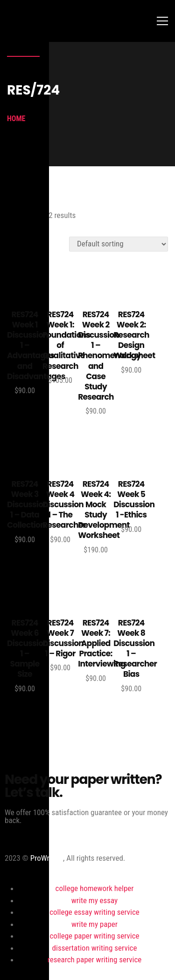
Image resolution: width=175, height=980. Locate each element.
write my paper (94, 924)
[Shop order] (119, 244)
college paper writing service (95, 936)
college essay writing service (94, 912)
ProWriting (47, 858)
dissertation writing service (95, 948)
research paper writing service (94, 960)
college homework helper (95, 888)
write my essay (94, 900)
